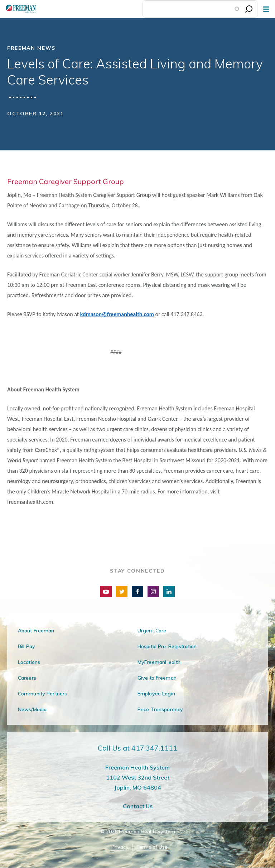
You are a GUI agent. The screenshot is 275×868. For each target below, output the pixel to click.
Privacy (120, 847)
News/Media (32, 709)
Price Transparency (160, 709)
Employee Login (156, 694)
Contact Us (138, 806)
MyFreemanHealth (159, 662)
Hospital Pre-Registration (167, 646)
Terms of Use (152, 847)
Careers (27, 678)
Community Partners (42, 694)
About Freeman (36, 631)
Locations (29, 662)
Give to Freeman (157, 678)
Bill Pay (26, 646)
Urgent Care (152, 631)
